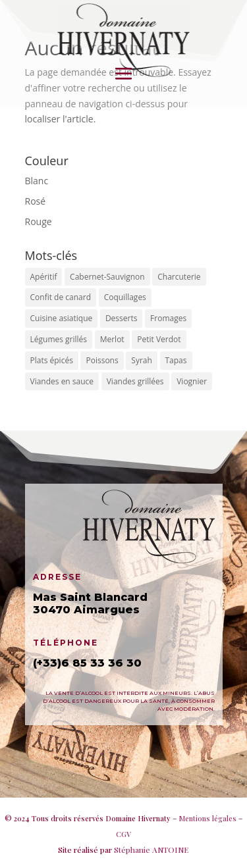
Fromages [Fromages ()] (168, 318)
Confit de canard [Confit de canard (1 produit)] (61, 297)
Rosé (36, 201)
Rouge (39, 221)
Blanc (37, 181)
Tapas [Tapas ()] (176, 360)
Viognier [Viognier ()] (192, 381)
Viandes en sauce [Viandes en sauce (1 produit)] (62, 381)
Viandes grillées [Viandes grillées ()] (135, 381)
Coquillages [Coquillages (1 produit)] (125, 297)
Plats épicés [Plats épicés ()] (52, 360)
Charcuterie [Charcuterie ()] (179, 277)
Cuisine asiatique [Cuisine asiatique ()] (62, 318)
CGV (123, 834)
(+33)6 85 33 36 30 (87, 663)
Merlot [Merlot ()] (112, 339)
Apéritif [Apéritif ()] (44, 277)
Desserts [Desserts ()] (122, 318)
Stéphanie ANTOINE (151, 850)
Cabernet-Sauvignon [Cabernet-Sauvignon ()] (107, 277)
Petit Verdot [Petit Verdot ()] (159, 339)
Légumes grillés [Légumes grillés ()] (59, 339)
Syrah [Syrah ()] (142, 360)
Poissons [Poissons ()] (102, 360)
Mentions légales (207, 818)
